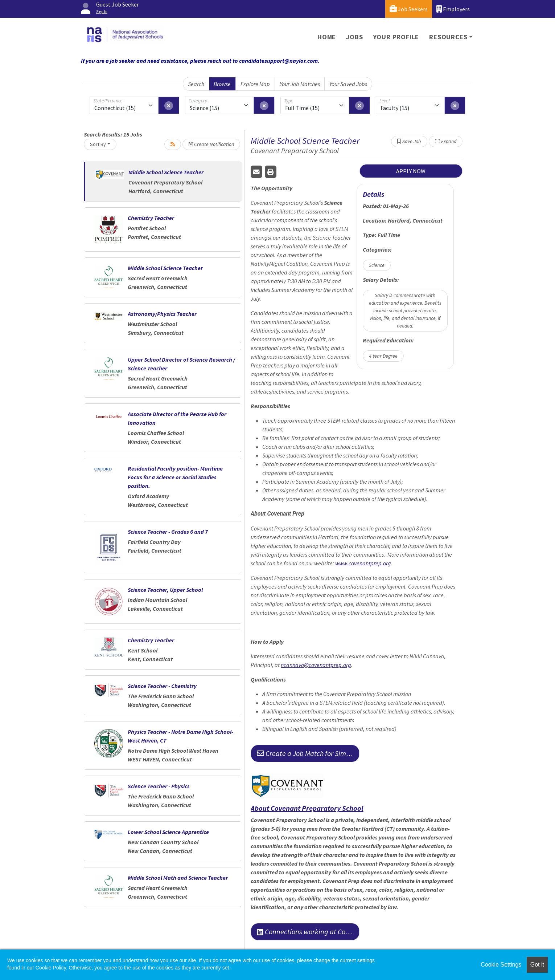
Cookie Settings (501, 965)
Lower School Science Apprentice (168, 832)
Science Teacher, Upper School (165, 590)
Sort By (98, 144)
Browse (222, 84)
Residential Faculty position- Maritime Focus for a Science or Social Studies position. (175, 477)
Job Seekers (409, 9)
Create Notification (211, 144)
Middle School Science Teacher (166, 172)
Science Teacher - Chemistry (162, 686)
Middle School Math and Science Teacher (178, 878)
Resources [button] (448, 37)
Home (327, 37)
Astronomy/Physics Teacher (162, 314)
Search (196, 84)
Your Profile (396, 37)
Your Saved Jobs (348, 84)
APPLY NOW (411, 171)
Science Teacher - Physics (159, 786)
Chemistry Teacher (151, 218)
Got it (537, 965)
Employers (453, 9)
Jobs (354, 37)
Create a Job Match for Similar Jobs (308, 753)
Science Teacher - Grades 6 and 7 (168, 532)
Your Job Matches (300, 84)
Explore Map (255, 84)
